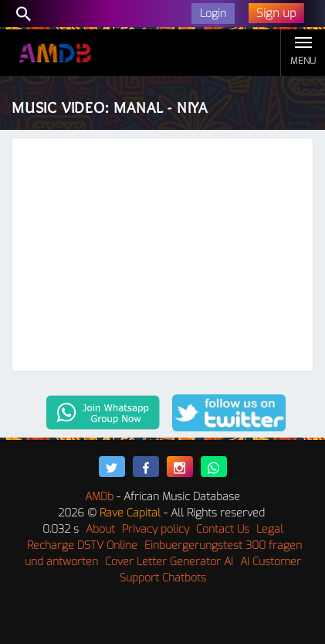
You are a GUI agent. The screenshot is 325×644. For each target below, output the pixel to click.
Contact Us (223, 529)
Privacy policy (156, 529)
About (100, 529)
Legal (270, 529)
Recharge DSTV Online (82, 545)
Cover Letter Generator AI (169, 562)
